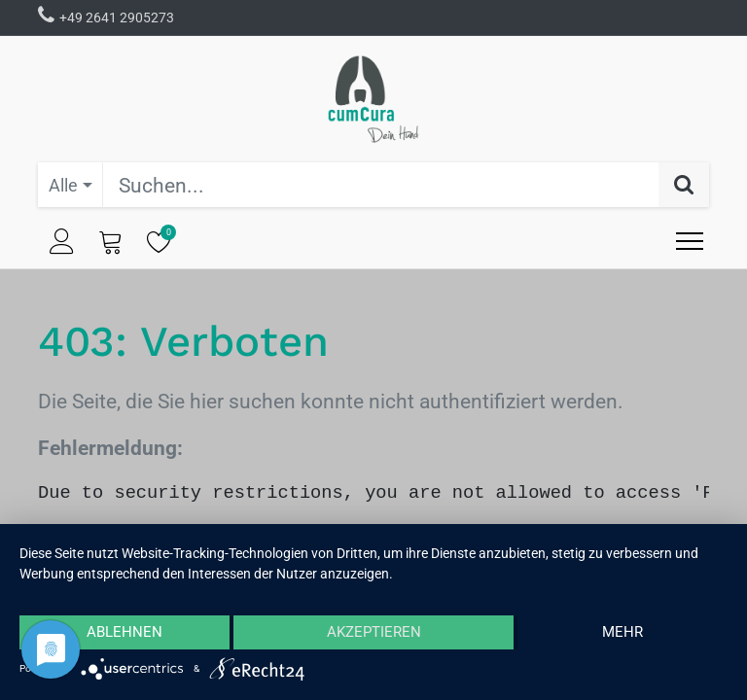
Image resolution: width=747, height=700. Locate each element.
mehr (622, 632)
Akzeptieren (374, 632)
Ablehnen (124, 632)
